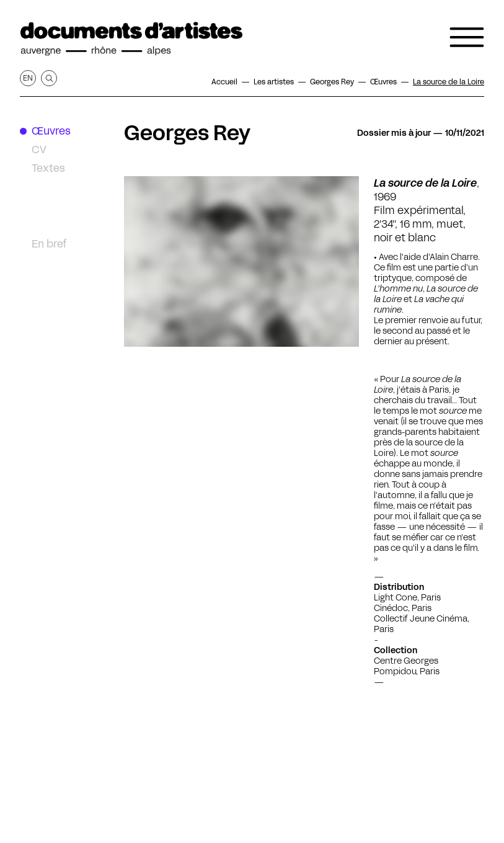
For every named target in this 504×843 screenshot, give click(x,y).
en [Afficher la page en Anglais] (28, 78)
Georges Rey (187, 133)
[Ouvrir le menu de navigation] (467, 37)
